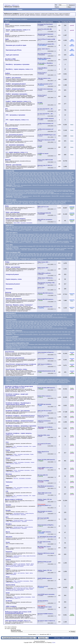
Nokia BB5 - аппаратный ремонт (39, 258)
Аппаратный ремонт (15, 515)
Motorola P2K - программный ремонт (23, 185)
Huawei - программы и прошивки (22, 462)
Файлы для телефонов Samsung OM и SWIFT (25, 341)
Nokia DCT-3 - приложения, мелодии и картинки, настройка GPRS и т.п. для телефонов (47, 230)
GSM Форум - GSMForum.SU (12, 5)
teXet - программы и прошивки (21, 488)
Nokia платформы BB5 (13, 252)
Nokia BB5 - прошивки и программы (57, 258)
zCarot (54, 642)
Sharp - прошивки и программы (21, 581)
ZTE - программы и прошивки (21, 496)
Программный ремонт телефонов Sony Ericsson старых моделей (22, 384)
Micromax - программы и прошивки (22, 478)
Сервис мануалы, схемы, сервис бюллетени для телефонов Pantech (20, 566)
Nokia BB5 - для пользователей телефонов (32, 259)
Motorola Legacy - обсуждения (21, 203)
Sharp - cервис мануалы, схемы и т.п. (20, 582)
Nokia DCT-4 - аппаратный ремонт (41, 241)
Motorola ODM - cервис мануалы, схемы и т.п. (17, 197)
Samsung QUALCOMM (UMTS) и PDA (17, 343)
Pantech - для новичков (19, 564)
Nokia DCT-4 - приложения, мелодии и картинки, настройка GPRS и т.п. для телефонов (47, 242)
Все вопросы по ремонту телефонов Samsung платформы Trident (50, 328)
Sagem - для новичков (19, 573)
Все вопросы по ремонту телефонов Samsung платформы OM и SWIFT (55, 341)
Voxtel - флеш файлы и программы (22, 597)
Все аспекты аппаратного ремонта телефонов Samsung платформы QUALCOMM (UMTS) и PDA (38, 347)
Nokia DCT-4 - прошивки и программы (59, 241)
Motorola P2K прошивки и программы (59, 185)
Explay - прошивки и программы (21, 454)
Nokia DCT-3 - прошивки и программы (59, 229)
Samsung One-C (11, 313)
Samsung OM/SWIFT (12, 337)
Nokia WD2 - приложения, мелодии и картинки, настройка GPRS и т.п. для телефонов (43, 250)
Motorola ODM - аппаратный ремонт (42, 196)
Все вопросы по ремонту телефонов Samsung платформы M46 (55, 334)
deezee (41, 136)
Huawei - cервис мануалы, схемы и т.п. (20, 463)
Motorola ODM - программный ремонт (23, 196)
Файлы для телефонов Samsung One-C (23, 317)
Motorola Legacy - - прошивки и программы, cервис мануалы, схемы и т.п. (48, 203)
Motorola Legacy (11, 200)
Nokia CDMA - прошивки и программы (23, 223)
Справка (20, 9)
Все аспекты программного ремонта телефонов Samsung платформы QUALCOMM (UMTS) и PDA (38, 347)
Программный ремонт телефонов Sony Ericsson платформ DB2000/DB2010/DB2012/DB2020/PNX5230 (38, 381)
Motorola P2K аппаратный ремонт (41, 185)
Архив (72, 638)
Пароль (57, 7)
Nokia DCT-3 (10, 225)
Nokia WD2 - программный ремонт (22, 249)
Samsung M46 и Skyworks (14, 331)
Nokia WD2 (9, 245)
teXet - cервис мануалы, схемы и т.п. (19, 488)
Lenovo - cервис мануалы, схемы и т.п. (20, 471)
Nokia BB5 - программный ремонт (22, 258)
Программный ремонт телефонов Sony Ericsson (21, 378)
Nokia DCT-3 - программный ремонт (22, 229)
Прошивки (23, 515)
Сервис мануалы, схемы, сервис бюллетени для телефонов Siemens (19, 590)
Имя (56, 5)
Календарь (56, 9)
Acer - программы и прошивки (21, 446)
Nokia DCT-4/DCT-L (12, 233)
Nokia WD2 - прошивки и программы (58, 249)
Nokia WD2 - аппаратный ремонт (39, 249)
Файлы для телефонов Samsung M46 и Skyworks (26, 334)
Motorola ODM (10, 189)
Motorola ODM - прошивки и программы (61, 196)
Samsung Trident (11, 320)
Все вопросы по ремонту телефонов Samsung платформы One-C (50, 317)
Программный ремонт (19, 513)
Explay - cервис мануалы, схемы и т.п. (20, 455)
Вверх (76, 638)
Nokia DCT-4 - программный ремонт (22, 241)
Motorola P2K (10, 171)
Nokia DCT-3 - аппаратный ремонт (41, 229)
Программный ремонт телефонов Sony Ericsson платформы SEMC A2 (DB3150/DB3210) (36, 380)
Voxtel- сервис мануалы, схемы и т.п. (20, 598)
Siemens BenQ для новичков (21, 588)
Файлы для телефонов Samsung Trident (23, 328)
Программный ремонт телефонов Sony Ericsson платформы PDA (51, 383)
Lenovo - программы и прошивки (22, 470)
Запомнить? (71, 5)
